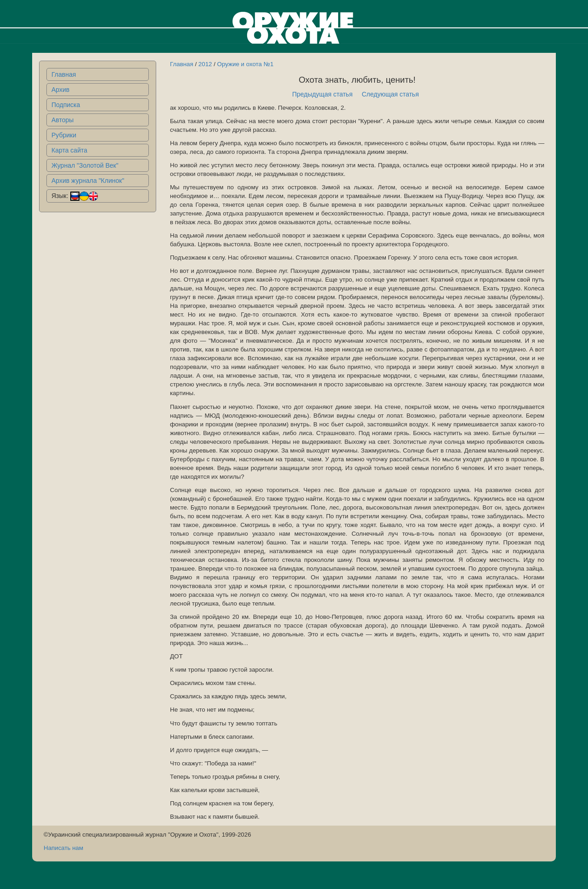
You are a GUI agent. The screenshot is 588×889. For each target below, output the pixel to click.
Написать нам (63, 848)
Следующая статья (390, 94)
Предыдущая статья (322, 94)
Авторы (62, 120)
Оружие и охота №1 (246, 64)
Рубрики (64, 135)
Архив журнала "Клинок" (88, 181)
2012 (205, 64)
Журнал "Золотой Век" (85, 165)
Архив (60, 90)
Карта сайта (69, 150)
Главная (64, 74)
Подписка (66, 105)
